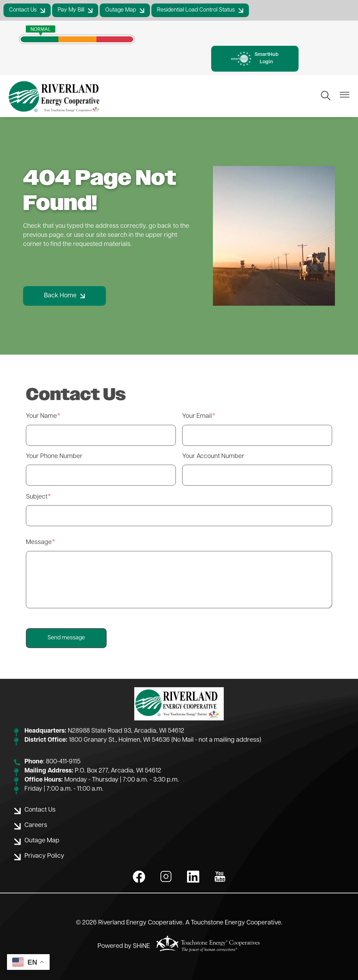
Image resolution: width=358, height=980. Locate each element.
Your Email (197, 416)
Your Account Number (213, 456)
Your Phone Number (54, 456)
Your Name (41, 416)
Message (39, 542)
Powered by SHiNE (124, 946)
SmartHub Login (255, 59)
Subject (37, 497)
